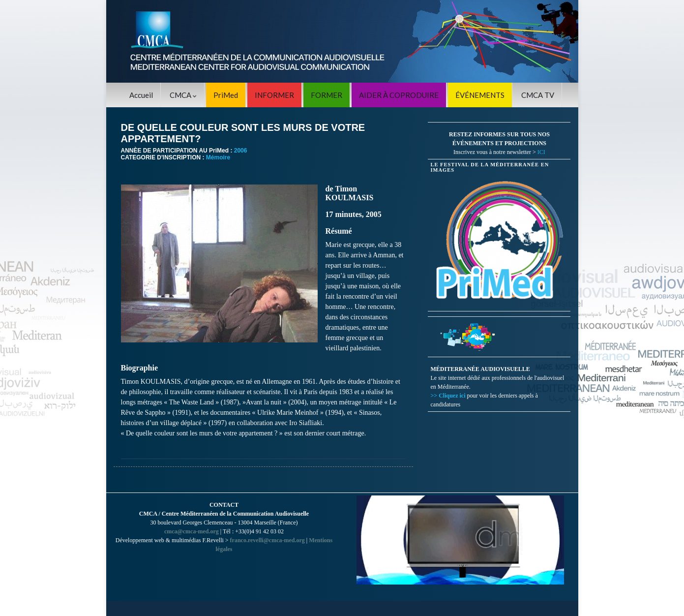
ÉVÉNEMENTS (480, 95)
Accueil (141, 95)
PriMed (226, 95)
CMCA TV (538, 95)
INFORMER (274, 95)
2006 (241, 151)
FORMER (327, 95)
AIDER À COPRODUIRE (399, 95)
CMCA (183, 95)
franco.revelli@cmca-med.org (268, 540)
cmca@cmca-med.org (192, 531)
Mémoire (218, 157)
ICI (541, 152)
